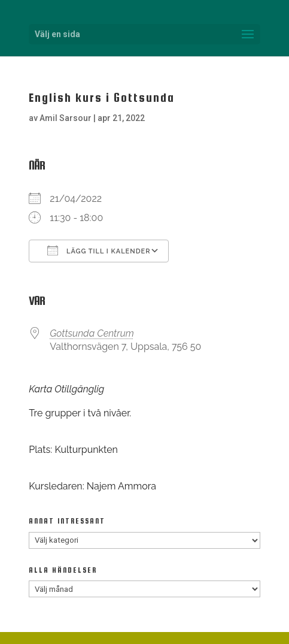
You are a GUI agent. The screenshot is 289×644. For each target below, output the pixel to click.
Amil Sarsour (66, 118)
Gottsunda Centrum (92, 333)
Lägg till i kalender (99, 250)
